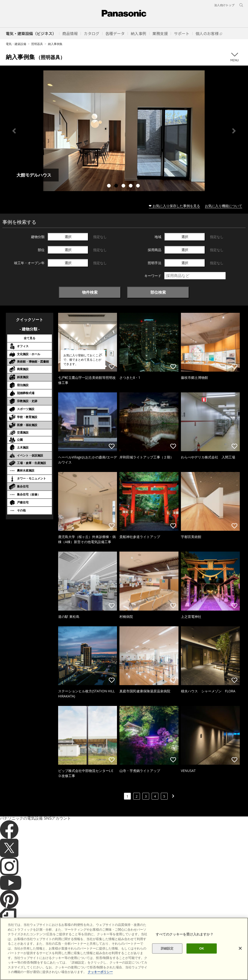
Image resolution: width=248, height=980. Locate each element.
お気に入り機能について (224, 206)
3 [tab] (124, 186)
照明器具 (37, 44)
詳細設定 (167, 948)
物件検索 (90, 292)
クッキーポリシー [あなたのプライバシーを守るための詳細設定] (100, 972)
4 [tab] (131, 186)
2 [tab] (117, 186)
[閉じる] (240, 948)
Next (234, 131)
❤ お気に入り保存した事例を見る (174, 206)
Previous (14, 131)
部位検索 (158, 292)
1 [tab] (109, 186)
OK (202, 948)
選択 (68, 237)
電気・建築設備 (16, 44)
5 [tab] (139, 186)
